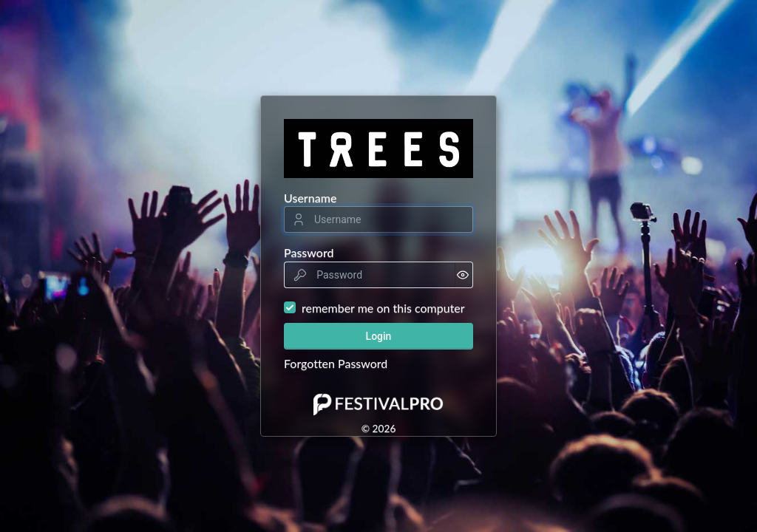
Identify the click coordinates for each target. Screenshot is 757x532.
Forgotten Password (336, 363)
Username (310, 198)
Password (309, 252)
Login (379, 336)
